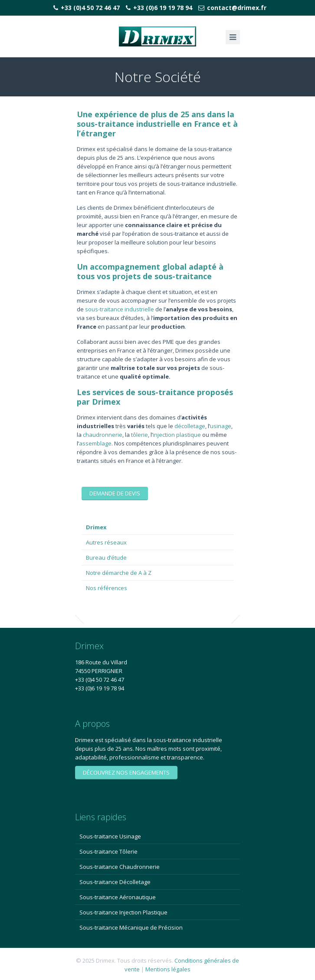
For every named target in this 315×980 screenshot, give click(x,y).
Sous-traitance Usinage (110, 836)
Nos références (107, 588)
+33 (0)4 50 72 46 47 (90, 8)
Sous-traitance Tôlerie (108, 851)
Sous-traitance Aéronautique (118, 897)
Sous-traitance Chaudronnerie (120, 867)
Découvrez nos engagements (126, 772)
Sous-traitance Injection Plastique (123, 912)
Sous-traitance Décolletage (115, 882)
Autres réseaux (106, 542)
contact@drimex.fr (237, 8)
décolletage (190, 426)
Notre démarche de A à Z (119, 573)
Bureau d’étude (106, 558)
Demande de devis (115, 493)
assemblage (95, 443)
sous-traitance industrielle (120, 309)
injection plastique (177, 435)
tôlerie (139, 435)
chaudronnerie (103, 435)
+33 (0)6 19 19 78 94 (163, 8)
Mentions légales (168, 969)
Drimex (96, 527)
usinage (221, 426)
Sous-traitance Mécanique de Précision (131, 927)
